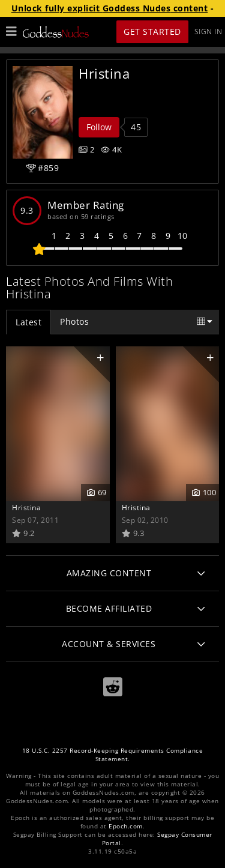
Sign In (208, 32)
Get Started (152, 32)
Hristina (26, 507)
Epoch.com (126, 826)
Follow (99, 127)
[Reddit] (113, 686)
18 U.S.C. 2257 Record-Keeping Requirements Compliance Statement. (113, 755)
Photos (74, 321)
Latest (28, 322)
